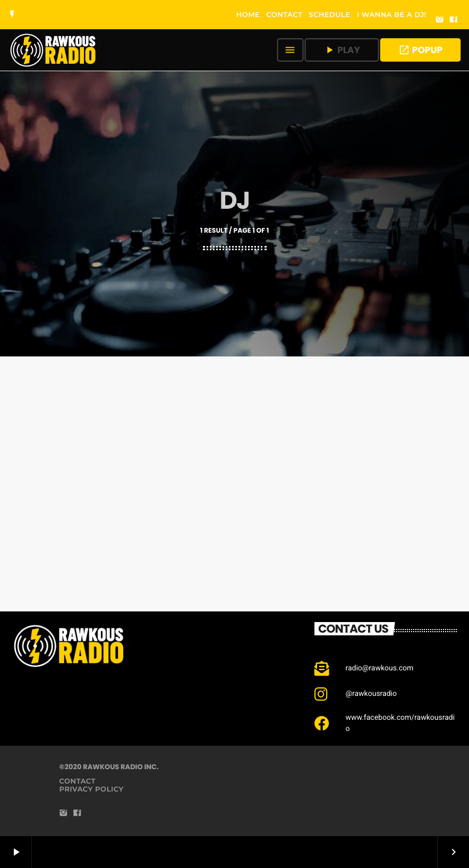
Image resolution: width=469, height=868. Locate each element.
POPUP (420, 50)
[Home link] (53, 50)
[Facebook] (454, 20)
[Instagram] (440, 20)
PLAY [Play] (342, 50)
